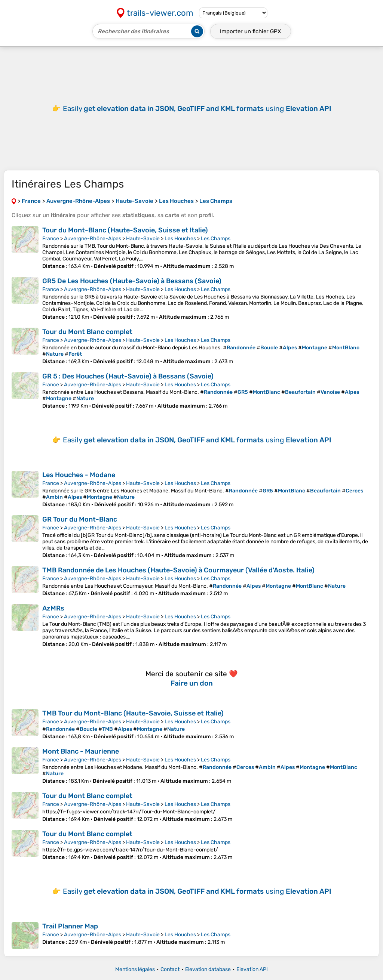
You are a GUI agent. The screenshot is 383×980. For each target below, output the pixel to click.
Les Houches (180, 239)
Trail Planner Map (70, 926)
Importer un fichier (251, 31)
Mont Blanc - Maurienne (81, 751)
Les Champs (216, 239)
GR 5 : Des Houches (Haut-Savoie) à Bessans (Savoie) (128, 376)
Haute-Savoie (143, 239)
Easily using (197, 109)
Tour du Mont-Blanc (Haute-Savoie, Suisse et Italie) (125, 230)
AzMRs (53, 608)
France (51, 239)
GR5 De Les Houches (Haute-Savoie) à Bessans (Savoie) (132, 281)
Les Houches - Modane (79, 475)
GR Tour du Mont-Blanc (80, 519)
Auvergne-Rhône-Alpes (93, 239)
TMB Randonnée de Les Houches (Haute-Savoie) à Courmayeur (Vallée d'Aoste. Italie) (178, 570)
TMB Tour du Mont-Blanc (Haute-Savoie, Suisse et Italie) (133, 713)
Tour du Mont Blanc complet (87, 332)
